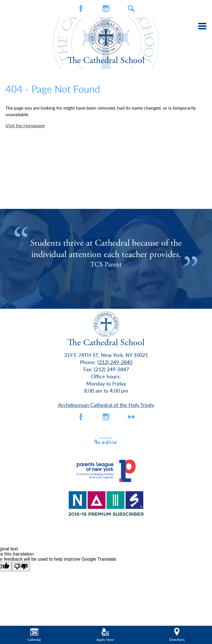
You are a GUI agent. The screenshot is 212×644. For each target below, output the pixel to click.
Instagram (106, 9)
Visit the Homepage (25, 125)
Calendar (34, 635)
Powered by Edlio (106, 441)
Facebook (81, 9)
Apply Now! (105, 635)
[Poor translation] (21, 567)
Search (131, 9)
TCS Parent (106, 265)
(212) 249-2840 (115, 362)
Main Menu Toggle (202, 26)
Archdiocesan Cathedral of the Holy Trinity (106, 405)
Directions (177, 635)
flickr (131, 417)
